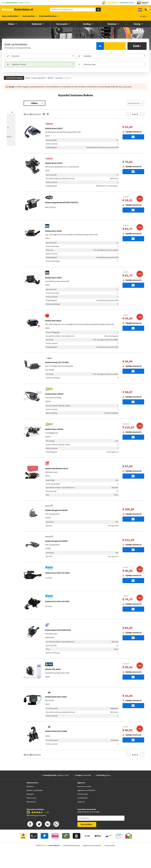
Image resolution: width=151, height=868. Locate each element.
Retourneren (31, 813)
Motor (12, 24)
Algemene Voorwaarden (92, 860)
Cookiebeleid (82, 813)
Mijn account (31, 816)
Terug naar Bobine (14, 102)
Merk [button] (11, 114)
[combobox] (43, 56)
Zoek (137, 46)
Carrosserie (62, 24)
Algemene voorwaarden (86, 805)
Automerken (29, 16)
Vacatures (81, 816)
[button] (14, 145)
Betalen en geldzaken (35, 805)
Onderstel (37, 24)
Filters (56, 103)
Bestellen (30, 801)
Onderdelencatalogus (14, 78)
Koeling (87, 24)
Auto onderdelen (10, 16)
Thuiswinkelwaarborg (71, 860)
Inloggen (143, 16)
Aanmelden (87, 839)
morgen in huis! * (56, 790)
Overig (137, 24)
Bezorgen (30, 809)
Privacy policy (83, 809)
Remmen (112, 24)
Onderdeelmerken (48, 16)
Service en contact (84, 801)
